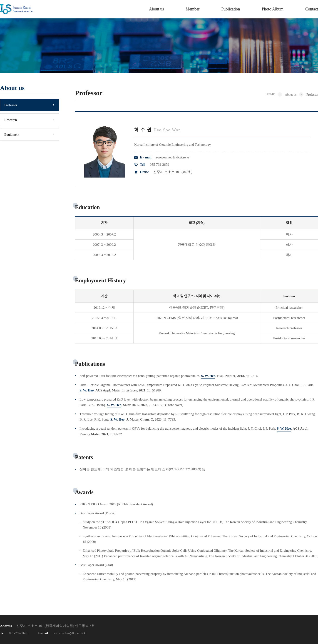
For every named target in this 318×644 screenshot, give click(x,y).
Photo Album (273, 9)
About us (157, 9)
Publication (231, 9)
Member (193, 9)
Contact (312, 9)
